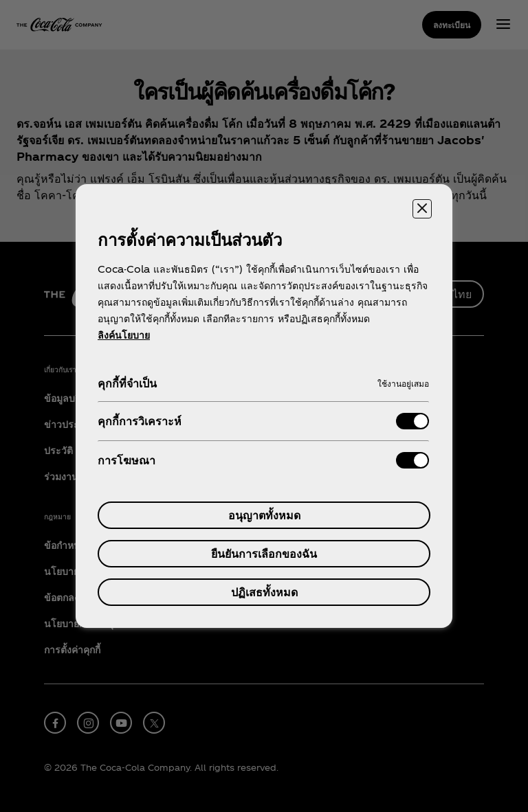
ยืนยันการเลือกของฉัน (264, 553)
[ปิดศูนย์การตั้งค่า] (422, 209)
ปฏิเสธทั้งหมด (264, 592)
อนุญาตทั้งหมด (264, 515)
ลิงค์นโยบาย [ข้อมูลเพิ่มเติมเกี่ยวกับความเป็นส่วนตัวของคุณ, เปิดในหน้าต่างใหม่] (124, 335)
